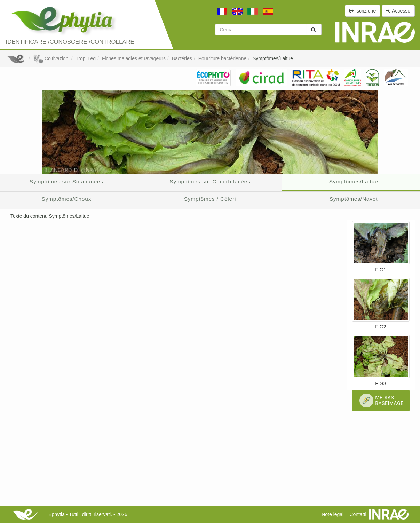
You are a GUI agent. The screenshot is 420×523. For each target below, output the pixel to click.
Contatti (358, 514)
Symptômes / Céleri (210, 199)
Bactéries (182, 58)
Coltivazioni (51, 58)
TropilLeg (86, 58)
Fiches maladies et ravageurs (134, 58)
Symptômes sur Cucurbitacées (210, 181)
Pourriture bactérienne (223, 58)
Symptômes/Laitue (273, 58)
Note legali (333, 514)
